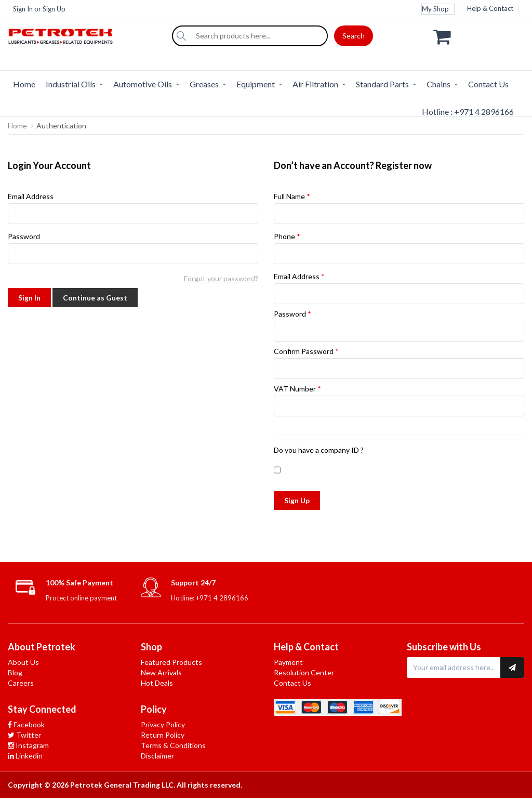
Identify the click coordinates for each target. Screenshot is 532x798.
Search (354, 36)
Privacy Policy (163, 724)
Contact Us (488, 84)
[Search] (181, 36)
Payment (288, 662)
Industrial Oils (71, 84)
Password (133, 248)
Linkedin (25, 756)
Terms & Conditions (173, 745)
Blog (15, 672)
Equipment (256, 84)
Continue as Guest (95, 298)
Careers (21, 683)
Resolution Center (304, 672)
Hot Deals (157, 683)
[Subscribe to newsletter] (512, 668)
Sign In (23, 9)
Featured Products (171, 662)
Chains (438, 84)
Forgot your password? (221, 278)
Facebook (26, 724)
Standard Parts (382, 84)
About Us (23, 662)
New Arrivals (161, 672)
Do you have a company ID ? (319, 450)
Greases (204, 84)
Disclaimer (157, 756)
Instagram (28, 745)
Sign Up (54, 9)
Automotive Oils (143, 84)
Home (24, 84)
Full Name (399, 208)
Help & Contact (490, 8)
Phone (399, 248)
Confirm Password (399, 363)
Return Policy (163, 735)
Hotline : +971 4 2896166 (468, 112)
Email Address (133, 208)
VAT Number (399, 400)
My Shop (435, 9)
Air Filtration (315, 84)
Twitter (24, 735)
